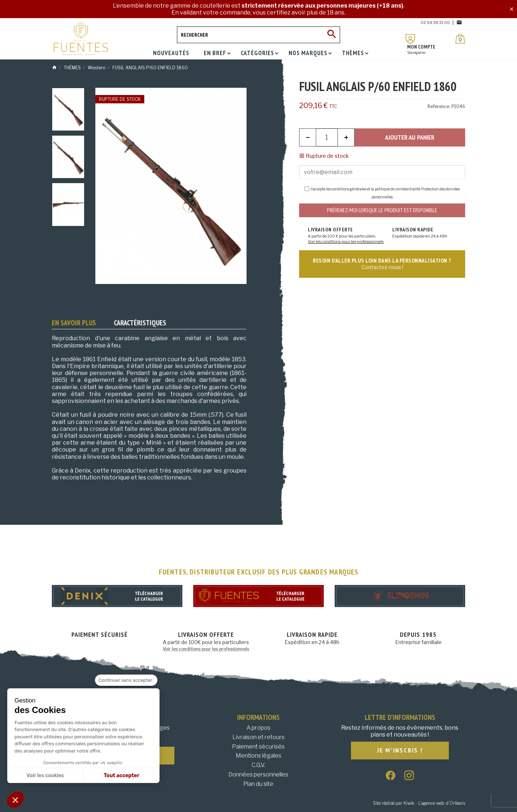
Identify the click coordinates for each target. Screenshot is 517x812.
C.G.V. (258, 765)
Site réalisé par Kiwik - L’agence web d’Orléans (419, 803)
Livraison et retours (258, 737)
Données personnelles (258, 774)
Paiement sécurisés (258, 747)
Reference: (439, 106)
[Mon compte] (410, 39)
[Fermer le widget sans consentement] (126, 680)
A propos (258, 728)
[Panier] (460, 39)
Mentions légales (258, 756)
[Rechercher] (258, 35)
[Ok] (332, 35)
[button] (15, 800)
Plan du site (258, 784)
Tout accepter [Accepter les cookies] (121, 776)
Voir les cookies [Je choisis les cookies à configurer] (45, 776)
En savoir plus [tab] (74, 323)
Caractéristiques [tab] (140, 323)
